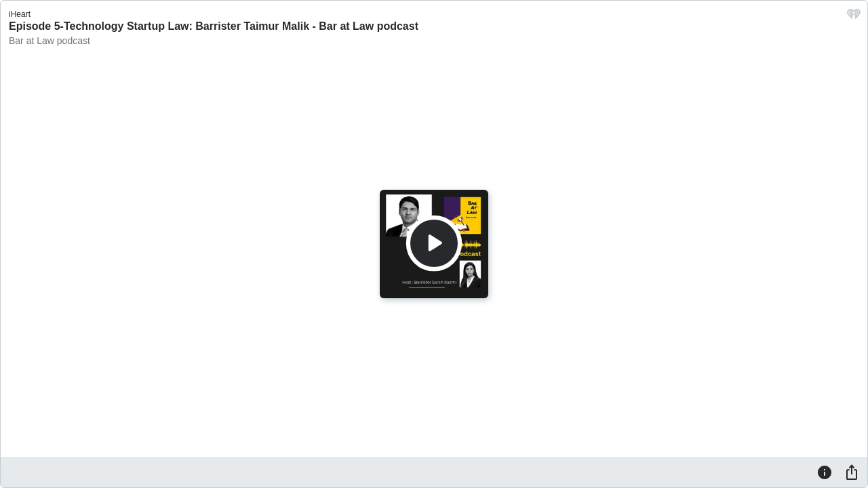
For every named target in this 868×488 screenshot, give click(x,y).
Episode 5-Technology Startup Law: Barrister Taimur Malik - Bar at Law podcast (214, 26)
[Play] (434, 243)
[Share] (852, 472)
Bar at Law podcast (50, 41)
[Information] (825, 472)
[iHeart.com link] (854, 17)
